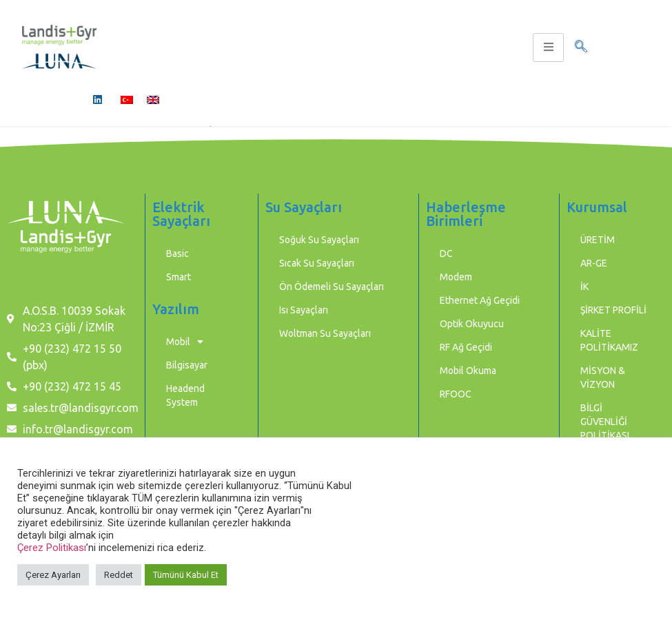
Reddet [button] (119, 575)
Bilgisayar (187, 365)
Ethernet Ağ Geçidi (480, 300)
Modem (456, 277)
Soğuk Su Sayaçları (319, 240)
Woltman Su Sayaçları (325, 333)
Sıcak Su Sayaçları (317, 263)
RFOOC (456, 394)
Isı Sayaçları (304, 310)
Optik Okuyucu (472, 324)
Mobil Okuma (468, 371)
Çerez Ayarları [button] (53, 575)
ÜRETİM (598, 240)
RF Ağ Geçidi (466, 347)
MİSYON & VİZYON (603, 377)
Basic (177, 253)
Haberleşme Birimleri (466, 214)
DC (446, 253)
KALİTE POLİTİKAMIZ (609, 340)
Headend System (185, 395)
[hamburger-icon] (548, 48)
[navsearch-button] (581, 48)
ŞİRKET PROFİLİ (613, 310)
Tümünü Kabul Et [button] (186, 575)
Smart (179, 277)
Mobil (185, 342)
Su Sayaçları (304, 207)
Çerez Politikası (52, 548)
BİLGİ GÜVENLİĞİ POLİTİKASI (605, 422)
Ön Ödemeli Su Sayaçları (332, 287)
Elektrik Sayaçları (181, 214)
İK (584, 287)
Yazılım (176, 309)
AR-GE (594, 263)
